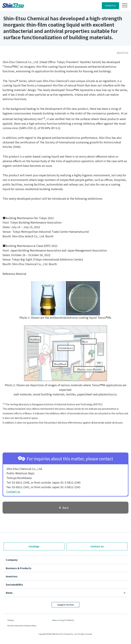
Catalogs (34, 546)
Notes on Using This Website (63, 620)
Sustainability (14, 584)
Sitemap (11, 620)
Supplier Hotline (66, 605)
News (9, 593)
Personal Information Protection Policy (22, 626)
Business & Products (19, 568)
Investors (12, 576)
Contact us (110, 5)
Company (12, 560)
